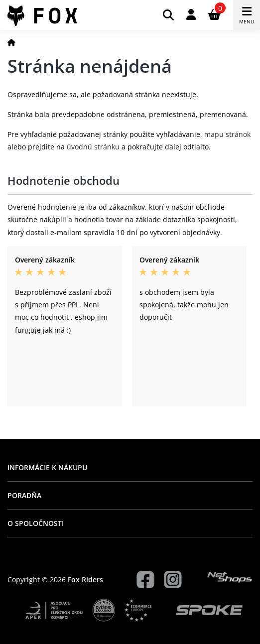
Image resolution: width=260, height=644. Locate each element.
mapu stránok (227, 134)
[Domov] (11, 42)
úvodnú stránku (93, 147)
